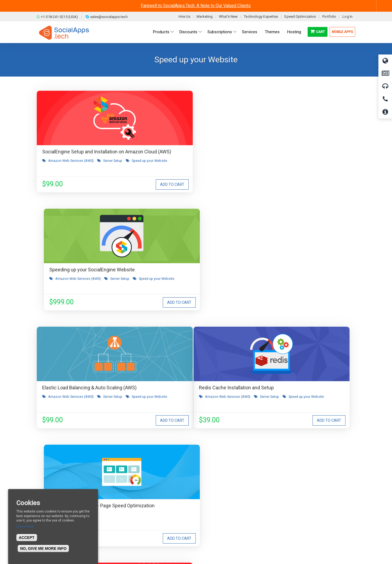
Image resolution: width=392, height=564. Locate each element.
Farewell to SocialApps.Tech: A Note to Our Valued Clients (196, 6)
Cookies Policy (134, 520)
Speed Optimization (300, 16)
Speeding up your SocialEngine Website (194, 152)
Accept (27, 538)
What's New (228, 16)
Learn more (25, 526)
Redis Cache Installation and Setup (80, 276)
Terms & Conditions (138, 495)
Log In (347, 16)
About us (49, 487)
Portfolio (329, 16)
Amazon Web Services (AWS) (71, 168)
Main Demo (212, 495)
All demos (211, 487)
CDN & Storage (278, 293)
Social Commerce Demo (223, 520)
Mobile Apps (342, 32)
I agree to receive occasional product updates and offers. (198, 409)
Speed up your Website (66, 173)
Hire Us (184, 16)
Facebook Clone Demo (221, 512)
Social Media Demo (218, 504)
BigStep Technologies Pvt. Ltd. (212, 547)
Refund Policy (133, 504)
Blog (125, 487)
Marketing (205, 16)
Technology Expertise (261, 16)
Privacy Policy (133, 512)
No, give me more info (43, 548)
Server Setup (113, 168)
